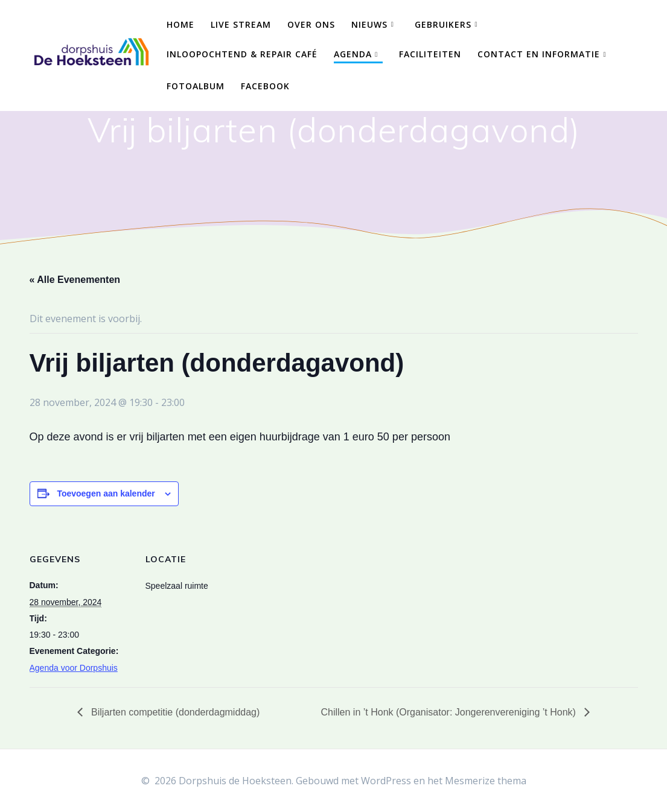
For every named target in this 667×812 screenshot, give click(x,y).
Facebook (265, 86)
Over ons (311, 24)
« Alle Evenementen (75, 280)
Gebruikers (443, 24)
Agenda (353, 54)
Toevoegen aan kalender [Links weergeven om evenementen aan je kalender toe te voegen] (106, 493)
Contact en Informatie (539, 54)
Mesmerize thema (486, 781)
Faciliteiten (430, 54)
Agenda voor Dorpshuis (74, 668)
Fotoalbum (196, 86)
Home (180, 24)
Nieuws (369, 24)
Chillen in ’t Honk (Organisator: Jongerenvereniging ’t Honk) (449, 712)
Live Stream (241, 24)
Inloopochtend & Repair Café (242, 54)
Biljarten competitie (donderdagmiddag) (174, 712)
